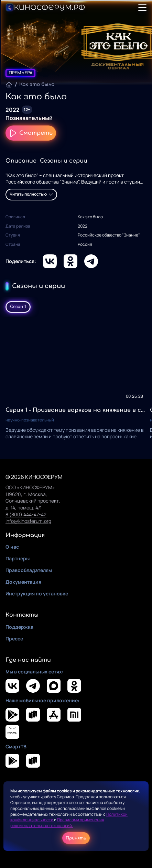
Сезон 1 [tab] (18, 307)
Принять (76, 838)
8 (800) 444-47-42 (26, 514)
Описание (21, 161)
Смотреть (31, 133)
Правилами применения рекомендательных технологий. (57, 823)
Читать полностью (31, 194)
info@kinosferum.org (28, 521)
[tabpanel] (76, 382)
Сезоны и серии (64, 161)
